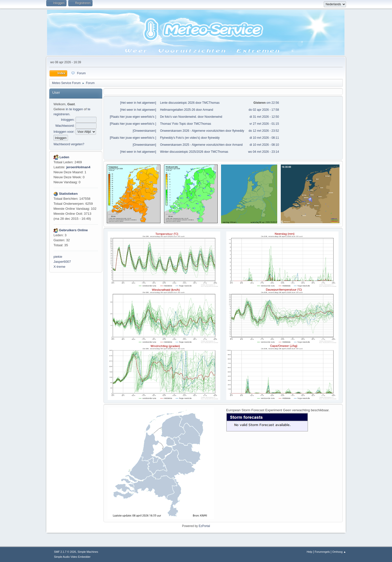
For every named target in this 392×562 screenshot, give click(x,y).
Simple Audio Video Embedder (72, 557)
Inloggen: (68, 120)
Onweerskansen (144, 131)
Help (309, 552)
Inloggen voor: (64, 132)
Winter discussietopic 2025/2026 (182, 152)
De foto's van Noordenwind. (178, 117)
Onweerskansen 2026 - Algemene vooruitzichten (192, 131)
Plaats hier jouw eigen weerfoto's (133, 117)
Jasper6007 (62, 262)
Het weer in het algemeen (138, 103)
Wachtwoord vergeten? (69, 144)
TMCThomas (211, 103)
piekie (58, 257)
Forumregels (322, 552)
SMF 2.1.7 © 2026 (65, 552)
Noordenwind (213, 117)
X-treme (59, 267)
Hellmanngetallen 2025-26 (177, 110)
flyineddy (238, 131)
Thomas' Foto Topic (173, 124)
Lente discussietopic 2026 (177, 103)
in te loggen (74, 109)
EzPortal (204, 526)
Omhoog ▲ (339, 552)
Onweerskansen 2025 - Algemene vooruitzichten (193, 145)
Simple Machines (88, 552)
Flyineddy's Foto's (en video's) (180, 138)
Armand (208, 110)
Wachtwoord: (65, 126)
